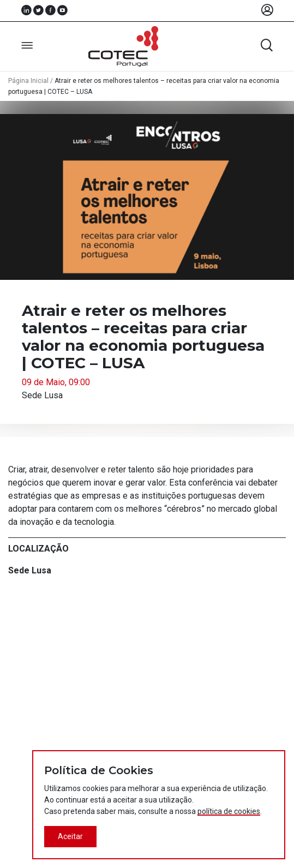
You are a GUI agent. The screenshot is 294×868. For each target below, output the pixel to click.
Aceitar (70, 836)
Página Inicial (28, 81)
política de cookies (229, 811)
